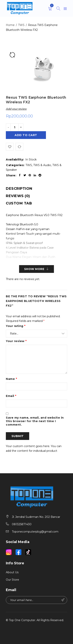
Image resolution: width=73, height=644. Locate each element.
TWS (21, 25)
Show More (34, 269)
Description (19, 189)
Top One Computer (22, 620)
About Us (12, 572)
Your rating (16, 326)
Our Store (12, 580)
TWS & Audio (42, 165)
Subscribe (63, 600)
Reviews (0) (18, 196)
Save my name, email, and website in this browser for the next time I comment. (35, 421)
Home (10, 25)
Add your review (16, 109)
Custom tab (19, 203)
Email (11, 396)
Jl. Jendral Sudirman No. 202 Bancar (36, 517)
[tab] (19, 189)
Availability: (15, 159)
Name (11, 379)
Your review (16, 341)
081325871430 (22, 524)
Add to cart (26, 135)
